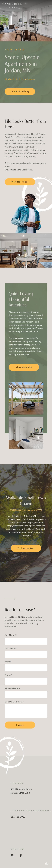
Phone (8, 675)
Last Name (10, 648)
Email (8, 662)
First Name (10, 635)
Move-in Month (12, 688)
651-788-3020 (19, 617)
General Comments (14, 702)
